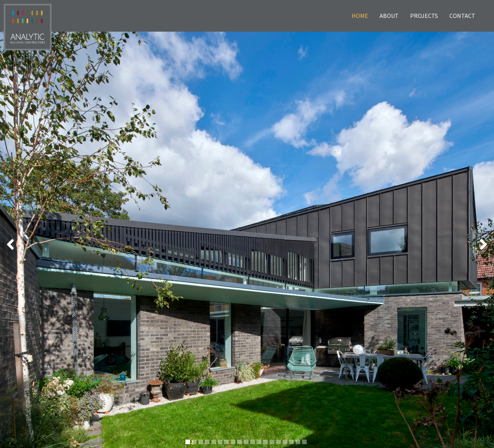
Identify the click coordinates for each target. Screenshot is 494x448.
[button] (9, 240)
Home (360, 16)
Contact (462, 16)
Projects (424, 16)
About (389, 16)
